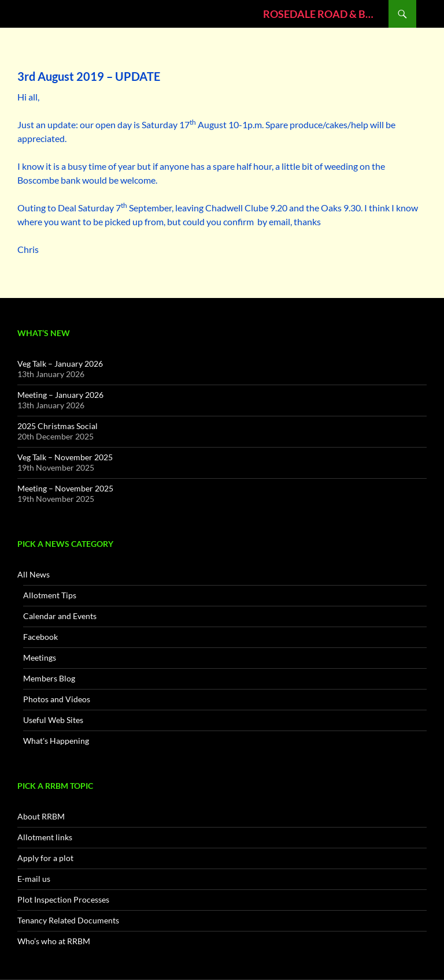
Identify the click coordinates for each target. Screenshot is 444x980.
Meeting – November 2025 (65, 488)
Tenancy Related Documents (68, 920)
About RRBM (41, 816)
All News (34, 574)
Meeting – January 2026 (60, 395)
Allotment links (45, 837)
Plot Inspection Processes (63, 899)
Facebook (40, 637)
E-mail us (34, 879)
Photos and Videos (57, 699)
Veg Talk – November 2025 (65, 457)
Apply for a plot (45, 858)
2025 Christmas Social (58, 426)
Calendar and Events (60, 616)
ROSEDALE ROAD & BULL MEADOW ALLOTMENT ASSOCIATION (320, 14)
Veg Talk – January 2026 (60, 364)
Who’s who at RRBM (54, 941)
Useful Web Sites (53, 720)
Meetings (40, 657)
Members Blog (49, 678)
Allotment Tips (50, 595)
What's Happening (56, 741)
